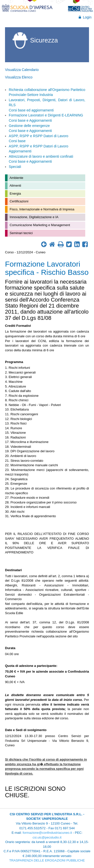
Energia (15, 194)
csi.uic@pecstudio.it (47, 837)
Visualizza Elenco (19, 77)
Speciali (15, 167)
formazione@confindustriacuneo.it (47, 833)
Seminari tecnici (21, 233)
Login (85, 17)
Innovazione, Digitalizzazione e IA (34, 217)
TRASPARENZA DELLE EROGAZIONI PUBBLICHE (47, 860)
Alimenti (15, 186)
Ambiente (16, 178)
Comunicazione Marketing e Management (39, 225)
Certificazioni (19, 201)
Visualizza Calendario (22, 70)
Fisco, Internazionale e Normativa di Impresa (42, 209)
